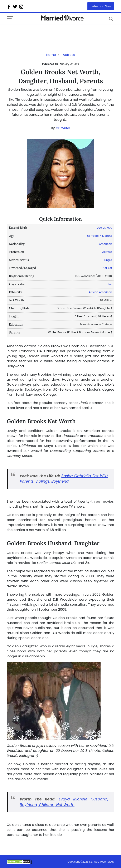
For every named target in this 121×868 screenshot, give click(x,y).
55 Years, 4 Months (100, 236)
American (106, 244)
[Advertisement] (40, 33)
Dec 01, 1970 (104, 228)
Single (108, 260)
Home (51, 55)
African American (100, 292)
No (110, 284)
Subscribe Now (101, 6)
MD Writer (63, 128)
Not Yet (107, 268)
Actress (69, 55)
